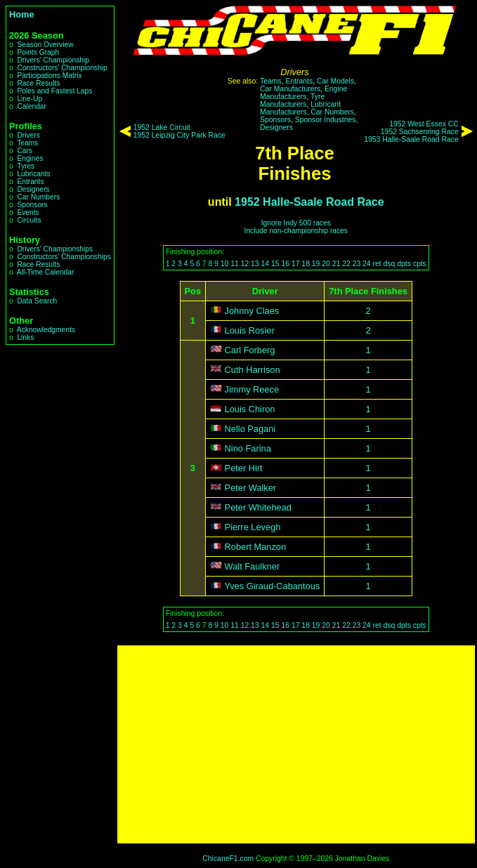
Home (22, 14)
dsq (390, 264)
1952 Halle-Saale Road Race (309, 202)
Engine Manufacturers (303, 93)
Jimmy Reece (252, 389)
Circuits (29, 220)
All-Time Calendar (46, 272)
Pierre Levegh (253, 527)
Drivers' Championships (55, 249)
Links (25, 337)
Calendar (32, 106)
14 (266, 264)
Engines (30, 158)
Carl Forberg (250, 350)
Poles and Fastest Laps (54, 91)
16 (285, 264)
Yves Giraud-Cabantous (272, 586)
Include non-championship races (296, 231)
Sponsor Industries (326, 120)
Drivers (28, 135)
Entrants (30, 182)
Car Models (335, 81)
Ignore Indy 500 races (296, 223)
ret (377, 264)
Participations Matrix (49, 75)
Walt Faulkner (252, 566)
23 (357, 264)
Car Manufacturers (290, 89)
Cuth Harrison (253, 370)
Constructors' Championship (62, 68)
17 (296, 264)
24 (367, 264)
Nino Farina (248, 448)
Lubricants (33, 174)
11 (235, 264)
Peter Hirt (244, 468)
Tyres (26, 166)
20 (326, 264)
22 (346, 264)
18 (306, 264)
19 (316, 264)
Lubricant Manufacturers (300, 108)
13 (255, 264)
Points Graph (38, 52)
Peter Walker (250, 488)
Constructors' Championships (64, 257)
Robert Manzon (256, 547)
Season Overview (45, 45)
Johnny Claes (252, 311)
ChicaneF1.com (228, 859)
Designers (33, 189)
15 (275, 264)
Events (28, 212)
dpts (404, 264)
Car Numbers (38, 197)
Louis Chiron (250, 409)
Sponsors (32, 205)
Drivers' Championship (53, 60)
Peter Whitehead (258, 507)
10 (225, 264)
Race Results (38, 83)
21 (336, 264)
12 (245, 264)
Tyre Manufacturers (292, 100)
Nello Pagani (250, 429)
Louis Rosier (250, 330)
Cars (25, 151)
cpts (420, 264)
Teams (27, 143)
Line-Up (30, 99)
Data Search (37, 301)
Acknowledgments (46, 330)
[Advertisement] (296, 744)
